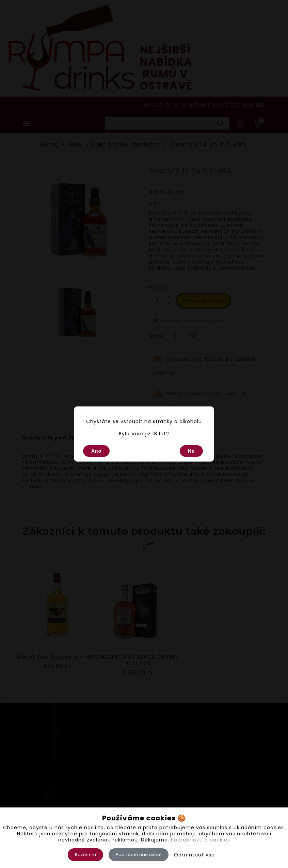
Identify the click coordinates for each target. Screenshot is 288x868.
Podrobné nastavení (139, 855)
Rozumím (85, 855)
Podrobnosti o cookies (201, 840)
